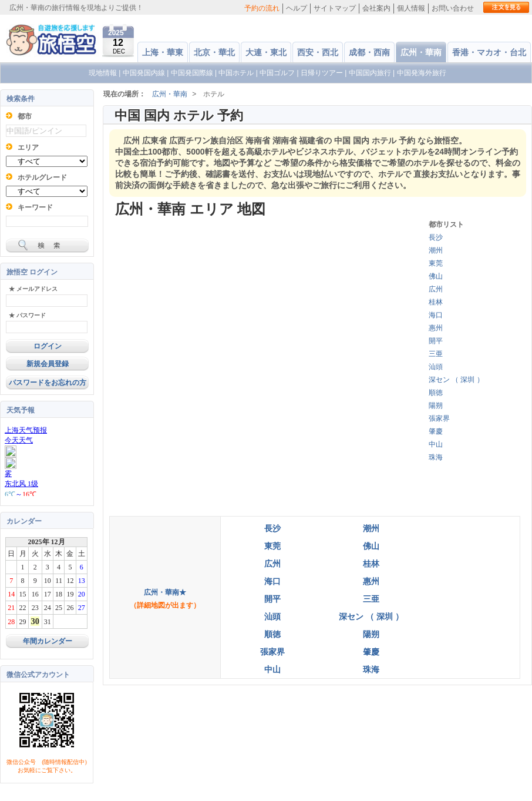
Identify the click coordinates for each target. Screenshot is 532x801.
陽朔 (436, 405)
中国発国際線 (192, 73)
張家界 (439, 418)
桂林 (436, 302)
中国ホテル (236, 73)
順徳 (436, 393)
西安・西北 (318, 52)
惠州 (436, 328)
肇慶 (436, 431)
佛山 (436, 276)
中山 (436, 444)
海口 (436, 315)
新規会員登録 (48, 364)
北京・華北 (214, 52)
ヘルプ (297, 8)
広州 (436, 289)
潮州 (436, 250)
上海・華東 (163, 52)
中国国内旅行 (370, 73)
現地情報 (103, 73)
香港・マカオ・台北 (489, 52)
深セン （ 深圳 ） (456, 380)
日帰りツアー (322, 73)
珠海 (436, 457)
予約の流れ (262, 8)
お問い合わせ (453, 8)
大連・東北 (266, 52)
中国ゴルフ (278, 73)
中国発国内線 (144, 73)
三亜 (436, 354)
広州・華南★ (165, 592)
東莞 (436, 263)
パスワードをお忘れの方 (48, 383)
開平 (436, 341)
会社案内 (376, 8)
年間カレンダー (48, 641)
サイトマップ (335, 8)
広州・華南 (421, 52)
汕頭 (436, 367)
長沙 (436, 237)
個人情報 (411, 8)
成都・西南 (369, 52)
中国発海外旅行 (422, 73)
